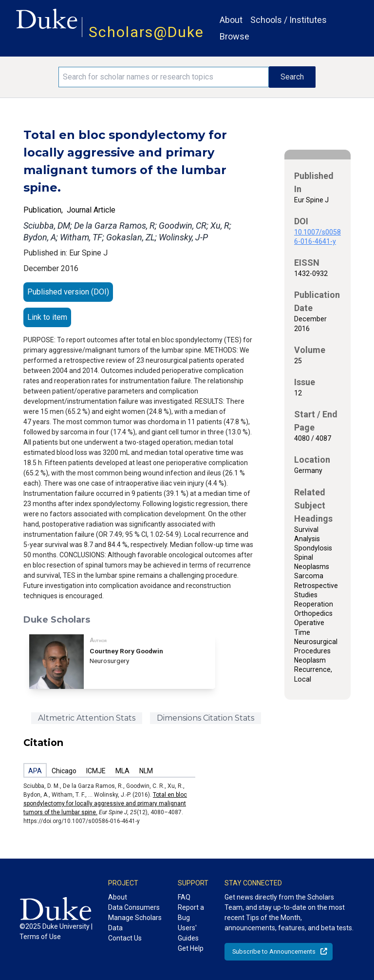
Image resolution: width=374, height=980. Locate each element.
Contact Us (125, 938)
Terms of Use (40, 937)
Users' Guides (188, 933)
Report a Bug (191, 912)
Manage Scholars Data (135, 923)
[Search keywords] (164, 77)
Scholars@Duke (146, 32)
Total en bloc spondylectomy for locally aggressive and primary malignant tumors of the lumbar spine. (105, 804)
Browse (234, 36)
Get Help (191, 948)
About (231, 20)
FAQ (184, 897)
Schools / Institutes (289, 20)
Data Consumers (134, 907)
